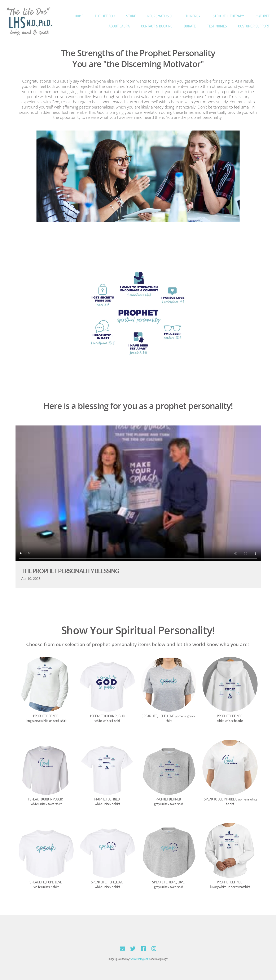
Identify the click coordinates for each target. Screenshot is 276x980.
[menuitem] (79, 16)
